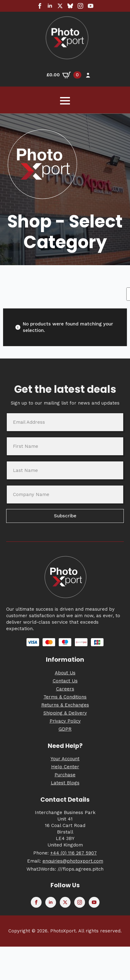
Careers (65, 689)
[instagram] (80, 6)
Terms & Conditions (65, 697)
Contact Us (65, 681)
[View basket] (64, 75)
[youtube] (91, 6)
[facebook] (40, 6)
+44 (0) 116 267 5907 (73, 853)
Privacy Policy (65, 721)
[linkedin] (50, 6)
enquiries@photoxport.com (73, 861)
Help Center (65, 767)
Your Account (65, 759)
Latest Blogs (65, 783)
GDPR (65, 729)
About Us (65, 673)
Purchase (65, 775)
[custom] (70, 6)
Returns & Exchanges (65, 705)
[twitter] (60, 6)
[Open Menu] (65, 101)
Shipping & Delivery (65, 713)
